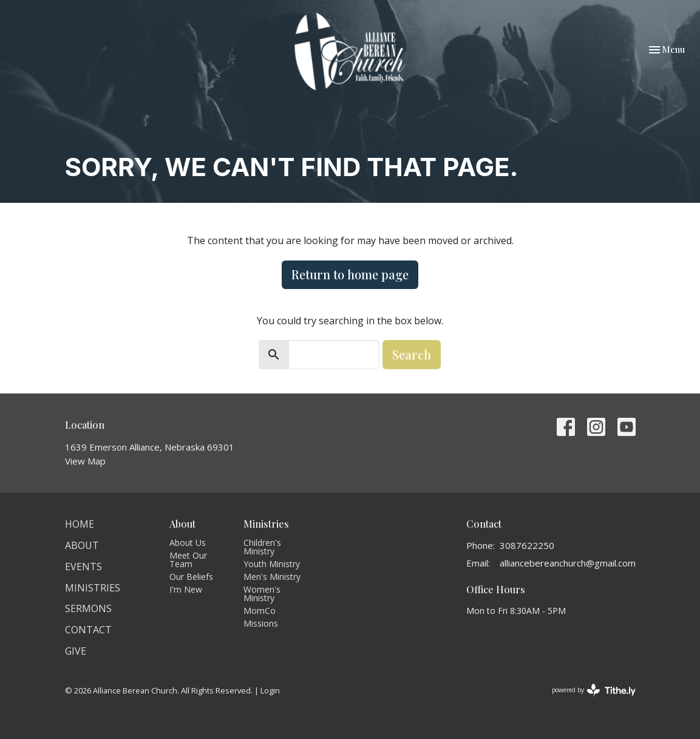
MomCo (260, 611)
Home (80, 524)
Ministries (93, 588)
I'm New (186, 589)
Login (270, 690)
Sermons (88, 608)
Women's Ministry (262, 594)
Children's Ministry (262, 547)
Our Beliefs (191, 577)
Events (83, 567)
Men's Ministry (272, 577)
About (82, 545)
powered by (594, 690)
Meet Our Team (188, 560)
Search (412, 354)
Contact (88, 630)
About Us (188, 543)
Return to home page (350, 274)
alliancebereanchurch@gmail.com (568, 563)
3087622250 (527, 545)
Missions (261, 623)
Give (76, 651)
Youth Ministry (272, 564)
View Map (85, 461)
